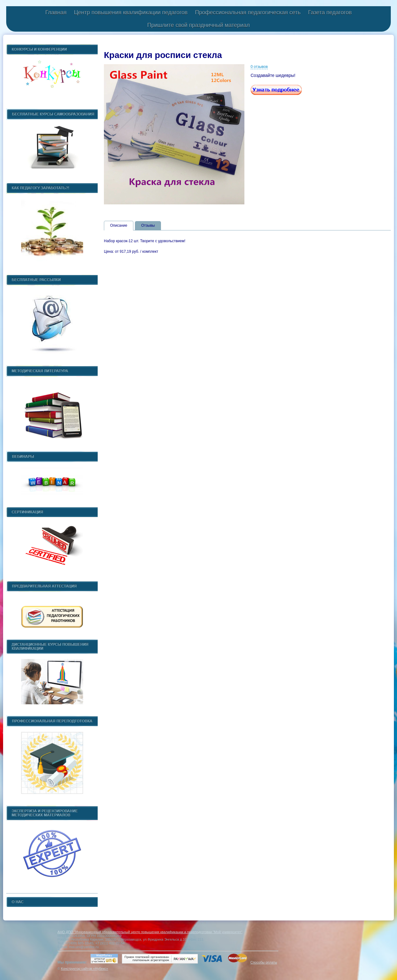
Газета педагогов (330, 12)
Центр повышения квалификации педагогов (131, 12)
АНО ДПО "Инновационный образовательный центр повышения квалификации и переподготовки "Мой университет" (150, 932)
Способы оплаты (264, 962)
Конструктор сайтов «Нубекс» (84, 969)
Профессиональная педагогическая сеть (248, 12)
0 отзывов (259, 67)
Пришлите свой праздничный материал (198, 25)
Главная (56, 12)
